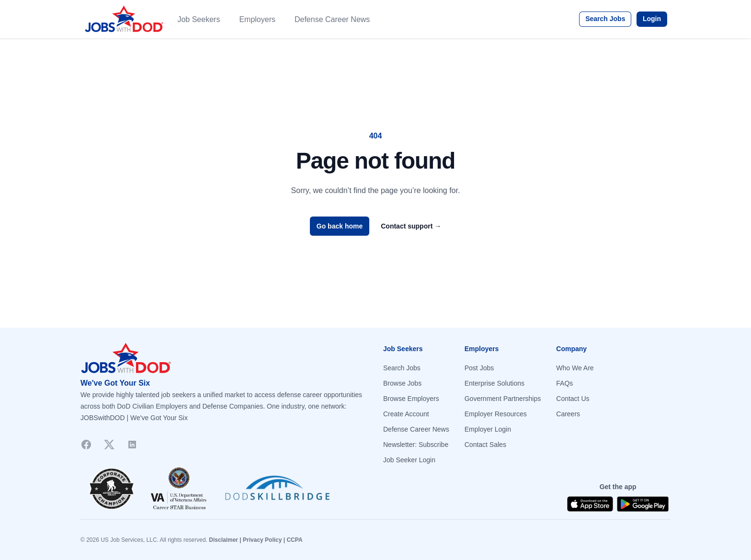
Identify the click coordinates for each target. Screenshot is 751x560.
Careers (568, 414)
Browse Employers (411, 399)
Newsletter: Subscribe (416, 445)
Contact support (411, 226)
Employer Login (488, 429)
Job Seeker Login (409, 460)
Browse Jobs (402, 383)
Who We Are (575, 368)
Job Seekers (199, 19)
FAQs (564, 383)
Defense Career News (332, 19)
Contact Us (573, 399)
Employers (257, 19)
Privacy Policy (262, 540)
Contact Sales (485, 445)
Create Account (406, 414)
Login (652, 19)
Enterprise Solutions (495, 383)
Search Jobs (605, 19)
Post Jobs (479, 368)
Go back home (340, 226)
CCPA (294, 540)
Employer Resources (496, 414)
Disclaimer (223, 540)
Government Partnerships (503, 399)
